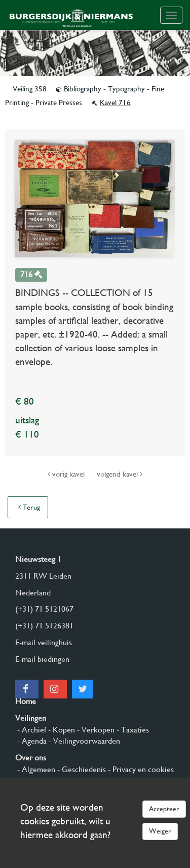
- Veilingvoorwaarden (83, 741)
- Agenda (31, 741)
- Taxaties (132, 730)
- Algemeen (35, 769)
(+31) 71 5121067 (44, 609)
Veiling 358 (31, 89)
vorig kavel (67, 474)
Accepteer (164, 809)
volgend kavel (120, 474)
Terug (29, 507)
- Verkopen (95, 730)
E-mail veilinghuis (44, 642)
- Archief (31, 730)
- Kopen (61, 730)
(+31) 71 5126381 (44, 626)
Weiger (160, 831)
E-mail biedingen (42, 659)
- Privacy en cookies (140, 769)
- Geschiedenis (81, 769)
